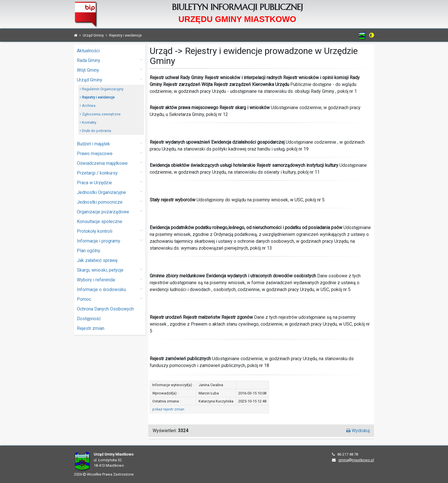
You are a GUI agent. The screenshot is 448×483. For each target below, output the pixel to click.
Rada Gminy (110, 60)
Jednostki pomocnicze (110, 202)
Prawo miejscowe (110, 153)
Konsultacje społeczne (100, 222)
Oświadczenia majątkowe (110, 163)
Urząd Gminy (110, 80)
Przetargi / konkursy (110, 173)
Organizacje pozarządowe (110, 212)
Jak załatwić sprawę (97, 260)
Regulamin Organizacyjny (102, 89)
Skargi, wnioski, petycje (110, 270)
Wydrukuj (358, 431)
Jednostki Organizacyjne (110, 192)
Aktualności (88, 51)
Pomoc (110, 299)
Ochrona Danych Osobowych (105, 309)
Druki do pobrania (95, 131)
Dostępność (89, 319)
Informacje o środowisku (110, 289)
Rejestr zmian (91, 328)
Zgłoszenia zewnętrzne (100, 114)
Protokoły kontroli (110, 231)
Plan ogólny (89, 251)
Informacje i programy (110, 241)
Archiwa (88, 106)
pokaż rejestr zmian (168, 409)
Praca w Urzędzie (110, 182)
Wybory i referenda (110, 279)
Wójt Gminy (110, 70)
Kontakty (88, 122)
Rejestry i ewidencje (97, 97)
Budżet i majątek (110, 144)
